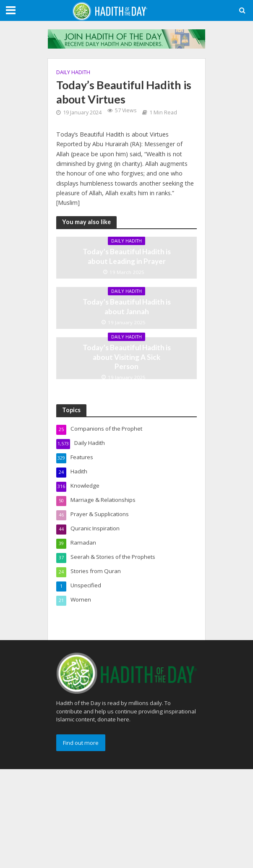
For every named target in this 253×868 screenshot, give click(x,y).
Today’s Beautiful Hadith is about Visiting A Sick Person (127, 357)
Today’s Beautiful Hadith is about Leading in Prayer (127, 256)
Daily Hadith (73, 72)
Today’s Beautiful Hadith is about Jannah (127, 306)
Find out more (81, 743)
